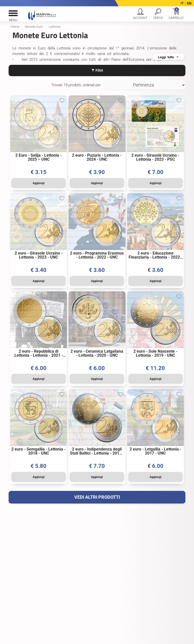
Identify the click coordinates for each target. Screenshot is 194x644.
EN (189, 3)
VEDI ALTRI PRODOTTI (97, 495)
